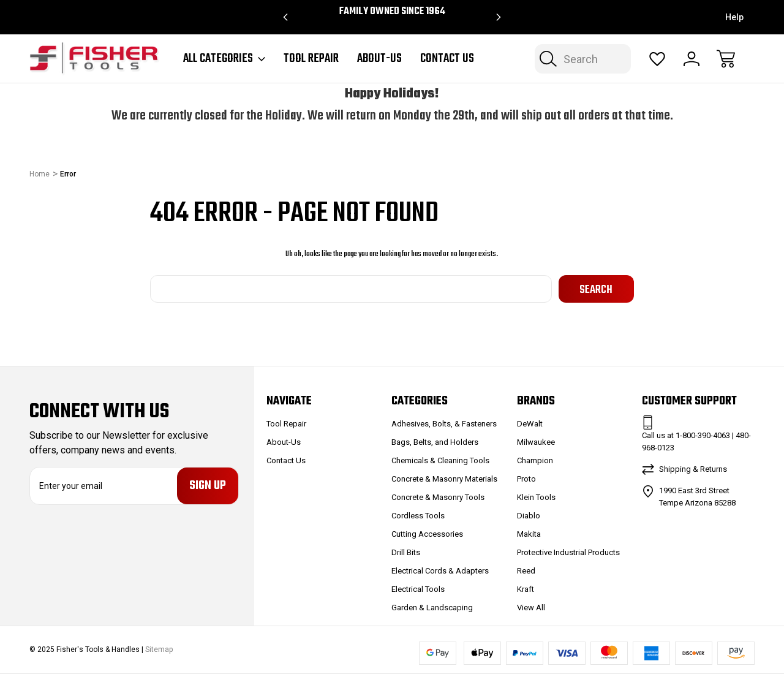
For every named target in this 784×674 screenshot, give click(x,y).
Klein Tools (536, 497)
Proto (526, 479)
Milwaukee (536, 442)
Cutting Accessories (427, 534)
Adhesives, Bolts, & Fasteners (444, 424)
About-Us (379, 59)
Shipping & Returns (693, 469)
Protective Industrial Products (568, 552)
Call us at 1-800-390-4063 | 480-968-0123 (696, 441)
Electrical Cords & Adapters (440, 571)
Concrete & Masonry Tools (438, 497)
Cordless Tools (418, 516)
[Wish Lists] (657, 59)
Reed (526, 571)
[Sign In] (692, 59)
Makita (529, 534)
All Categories (224, 59)
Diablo (529, 516)
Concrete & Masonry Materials (444, 479)
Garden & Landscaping (432, 608)
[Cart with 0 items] (726, 59)
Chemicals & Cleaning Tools (440, 460)
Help (734, 17)
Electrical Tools (418, 589)
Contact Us (447, 59)
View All (531, 608)
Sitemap (159, 649)
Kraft (526, 589)
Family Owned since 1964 (392, 12)
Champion (535, 460)
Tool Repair (311, 59)
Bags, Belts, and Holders (435, 442)
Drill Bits (406, 552)
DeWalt (530, 424)
